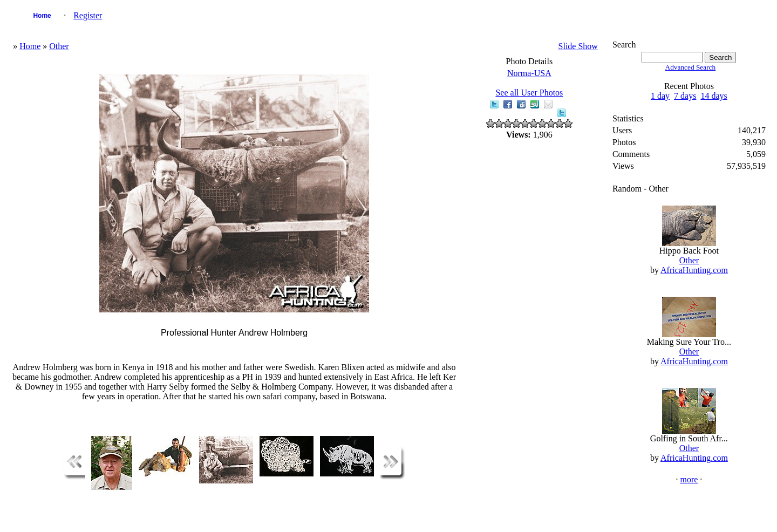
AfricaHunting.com (694, 270)
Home (42, 16)
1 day (660, 96)
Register (88, 15)
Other (59, 46)
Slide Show (578, 46)
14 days (714, 96)
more (689, 479)
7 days (685, 96)
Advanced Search (691, 67)
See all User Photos (529, 93)
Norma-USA (529, 73)
